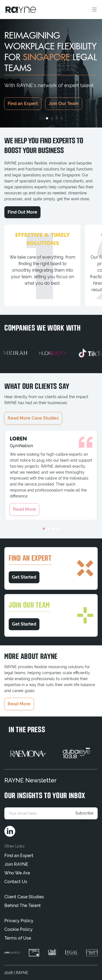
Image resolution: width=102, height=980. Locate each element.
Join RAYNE (16, 864)
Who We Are (17, 873)
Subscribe (84, 813)
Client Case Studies (24, 897)
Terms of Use (18, 938)
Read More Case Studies (33, 418)
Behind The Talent (23, 906)
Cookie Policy (18, 929)
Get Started (24, 577)
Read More (24, 509)
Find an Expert (23, 104)
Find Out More (22, 212)
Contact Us (16, 882)
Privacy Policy (19, 921)
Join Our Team (64, 104)
